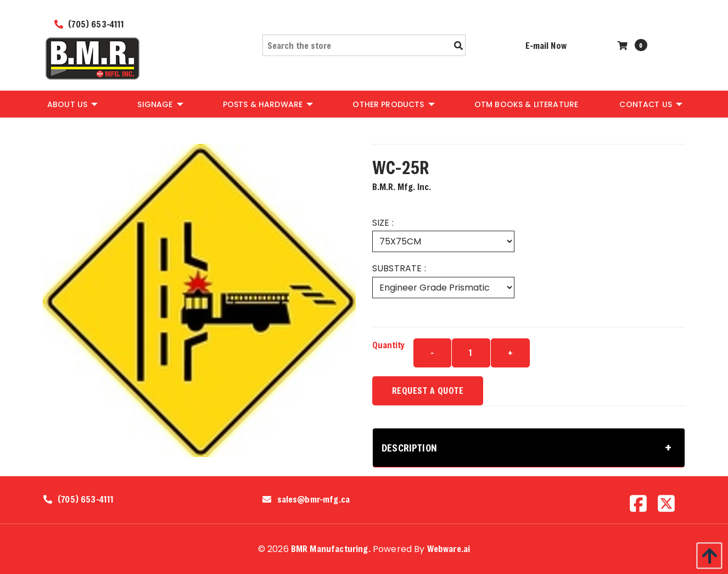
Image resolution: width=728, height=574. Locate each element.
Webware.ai (449, 548)
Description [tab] (409, 448)
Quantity (388, 345)
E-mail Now (546, 45)
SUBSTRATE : (399, 268)
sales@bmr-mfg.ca (314, 499)
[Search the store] (364, 45)
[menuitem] (72, 104)
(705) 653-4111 (89, 24)
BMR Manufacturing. (331, 548)
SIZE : (383, 223)
